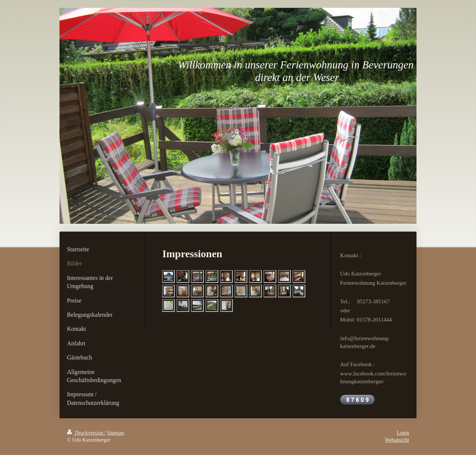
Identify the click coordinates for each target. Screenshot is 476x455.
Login (403, 433)
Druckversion (86, 433)
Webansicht (397, 440)
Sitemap (116, 433)
